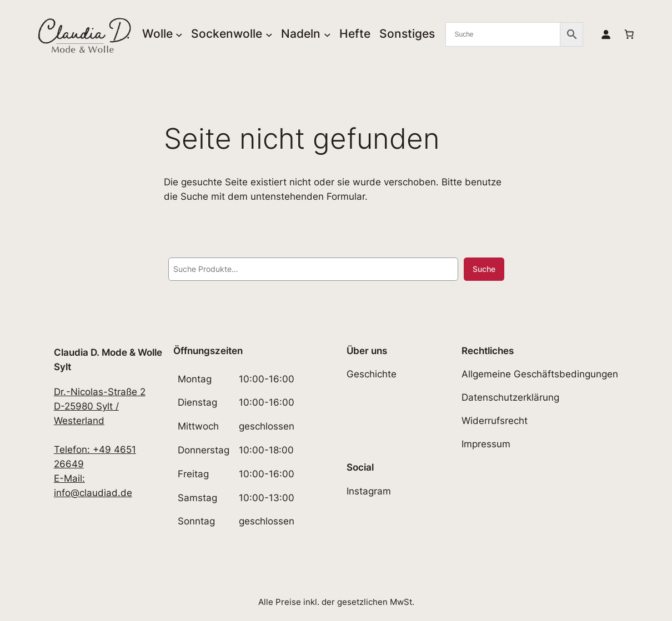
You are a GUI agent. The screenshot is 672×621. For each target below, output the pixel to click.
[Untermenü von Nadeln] (327, 34)
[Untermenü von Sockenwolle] (269, 34)
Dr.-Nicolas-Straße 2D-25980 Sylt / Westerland (100, 406)
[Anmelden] (606, 34)
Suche (484, 269)
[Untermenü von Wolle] (179, 34)
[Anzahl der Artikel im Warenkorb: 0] (629, 34)
